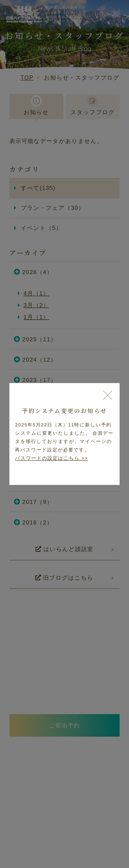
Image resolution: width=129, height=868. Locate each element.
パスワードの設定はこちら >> (51, 458)
